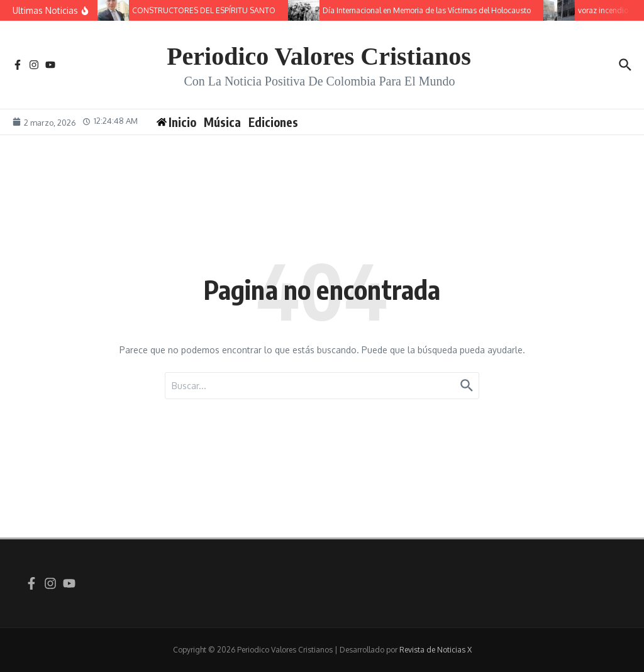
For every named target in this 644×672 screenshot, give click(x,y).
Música (222, 122)
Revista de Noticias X (436, 650)
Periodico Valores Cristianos (319, 56)
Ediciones (273, 122)
